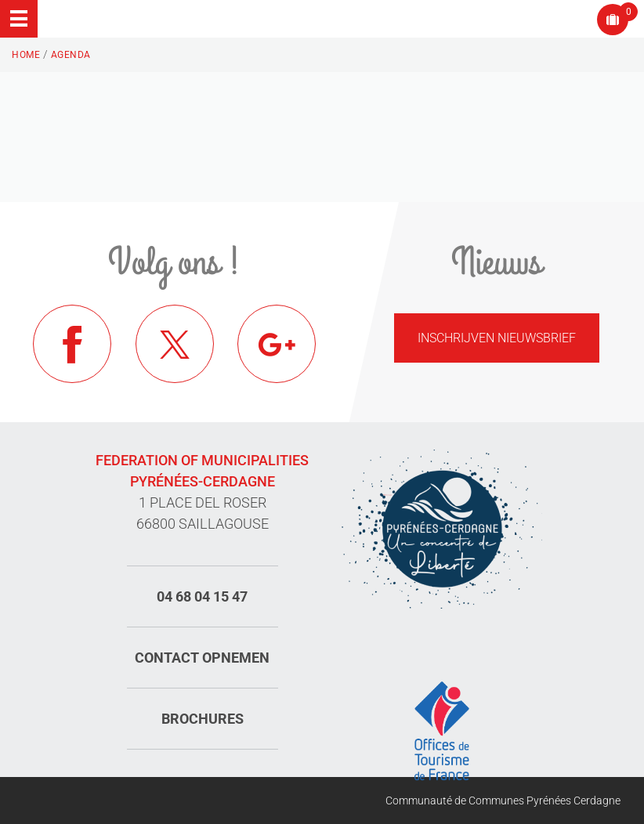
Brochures (203, 719)
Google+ (277, 344)
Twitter (175, 344)
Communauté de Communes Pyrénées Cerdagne (503, 801)
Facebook (72, 344)
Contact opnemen (202, 658)
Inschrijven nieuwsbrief (497, 338)
